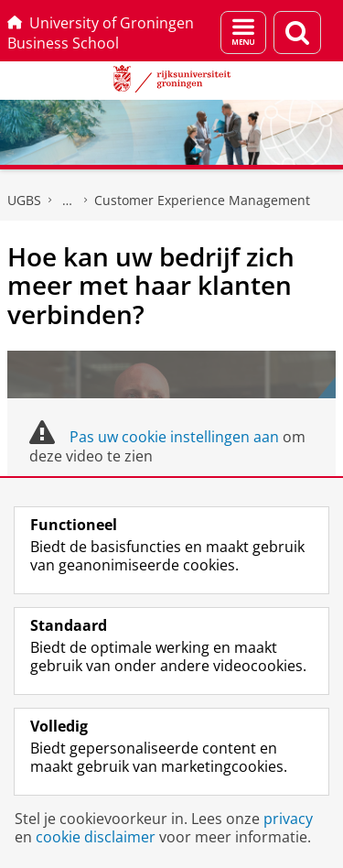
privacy (288, 819)
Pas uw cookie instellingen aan (174, 437)
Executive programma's (68, 201)
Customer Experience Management (202, 200)
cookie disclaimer (96, 837)
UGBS (24, 200)
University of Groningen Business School (101, 33)
